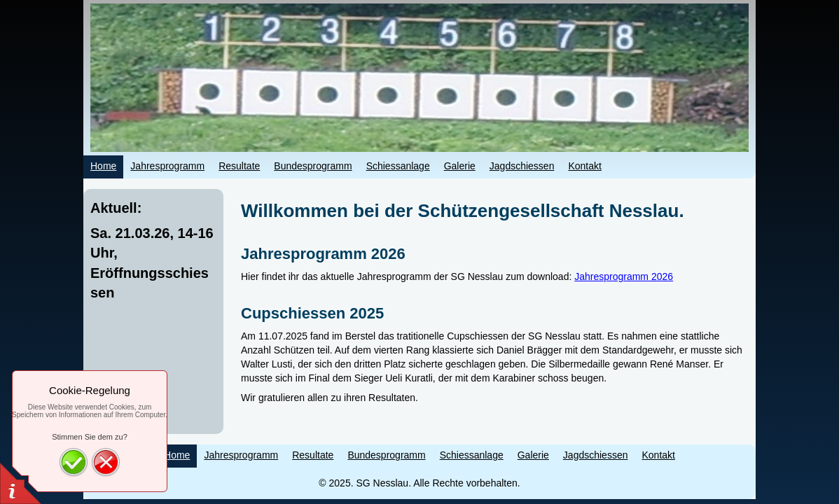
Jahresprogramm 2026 (624, 276)
